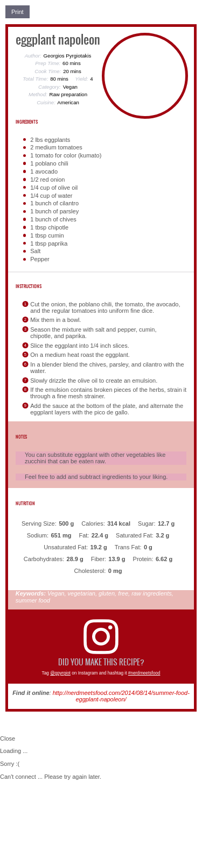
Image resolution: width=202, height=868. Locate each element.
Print (18, 12)
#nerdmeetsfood (144, 673)
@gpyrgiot (60, 673)
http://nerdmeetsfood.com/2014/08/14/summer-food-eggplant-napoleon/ (121, 696)
